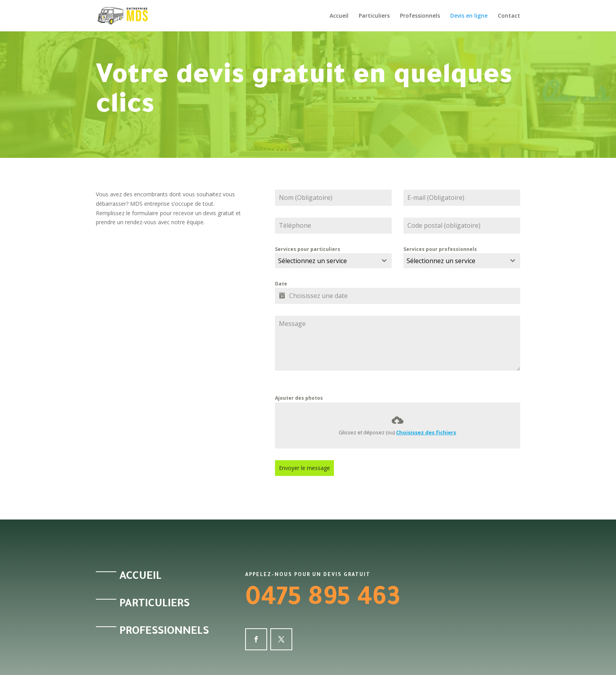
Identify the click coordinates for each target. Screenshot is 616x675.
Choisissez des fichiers (426, 432)
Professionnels (420, 16)
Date (281, 284)
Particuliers (374, 16)
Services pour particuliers (308, 249)
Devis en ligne (469, 16)
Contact (509, 16)
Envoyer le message (304, 468)
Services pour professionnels (440, 249)
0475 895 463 (323, 600)
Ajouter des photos (299, 398)
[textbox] (326, 261)
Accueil (339, 16)
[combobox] (333, 261)
